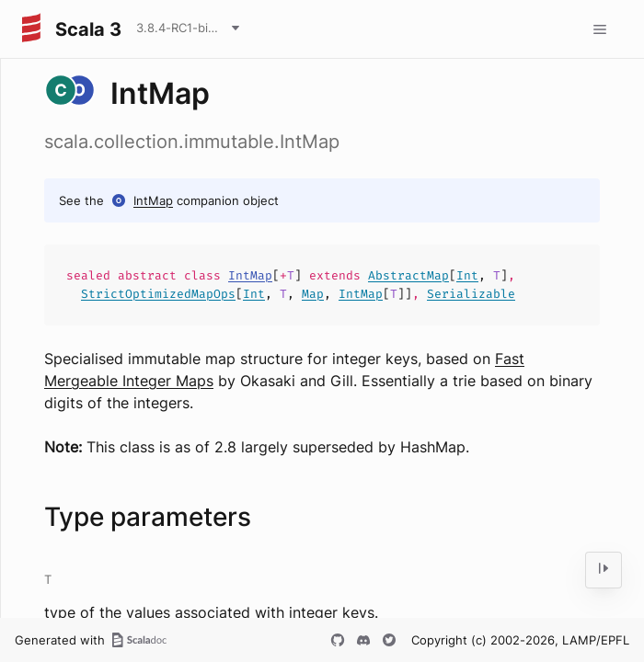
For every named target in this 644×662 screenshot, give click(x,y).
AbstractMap (408, 275)
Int (467, 275)
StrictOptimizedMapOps (158, 294)
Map (313, 294)
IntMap (153, 200)
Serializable (471, 294)
